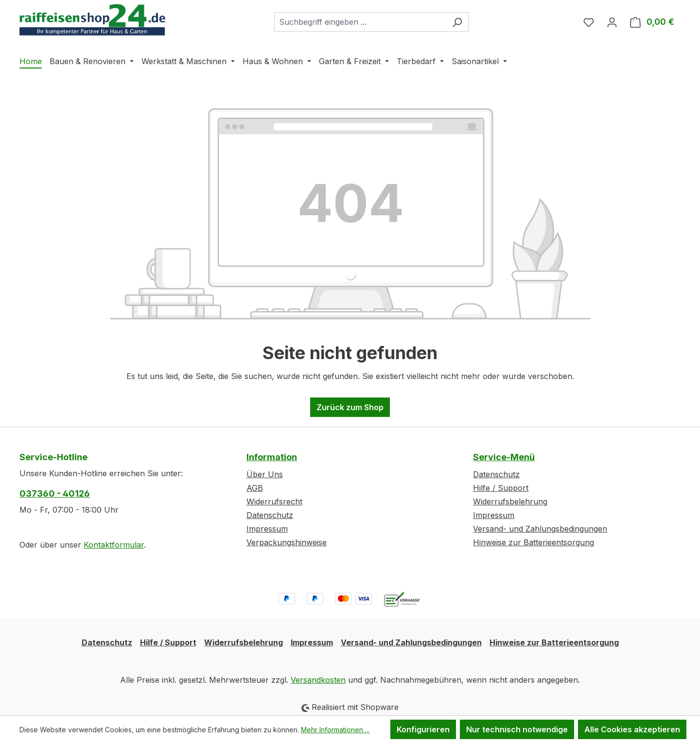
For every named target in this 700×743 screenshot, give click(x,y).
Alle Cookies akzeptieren (632, 729)
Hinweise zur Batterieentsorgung (534, 542)
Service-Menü (504, 457)
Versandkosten (318, 680)
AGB (255, 488)
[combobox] (360, 22)
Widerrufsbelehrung (510, 501)
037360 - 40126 (55, 493)
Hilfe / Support (501, 488)
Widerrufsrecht (274, 501)
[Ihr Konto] (612, 22)
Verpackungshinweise (287, 542)
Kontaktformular (114, 545)
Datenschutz (270, 515)
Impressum (267, 529)
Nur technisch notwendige (517, 729)
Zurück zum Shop (350, 407)
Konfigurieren (423, 729)
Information (272, 457)
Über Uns (265, 474)
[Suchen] (457, 22)
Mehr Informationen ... (335, 730)
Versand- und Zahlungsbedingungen (540, 529)
